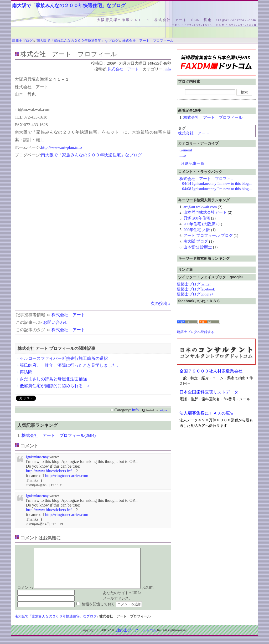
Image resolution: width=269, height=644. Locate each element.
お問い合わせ (56, 322)
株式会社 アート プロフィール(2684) (59, 435)
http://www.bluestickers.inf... (50, 471)
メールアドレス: (116, 606)
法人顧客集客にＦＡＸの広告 (207, 413)
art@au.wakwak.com (200, 207)
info (168, 69)
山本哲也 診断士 (198, 247)
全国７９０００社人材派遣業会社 (211, 371)
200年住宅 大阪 (197, 230)
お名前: (148, 596)
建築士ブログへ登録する (196, 332)
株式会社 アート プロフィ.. (206, 179)
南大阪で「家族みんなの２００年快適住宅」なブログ (69, 6)
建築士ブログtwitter (194, 284)
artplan (164, 410)
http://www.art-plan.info (61, 147)
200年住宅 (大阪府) (200, 224)
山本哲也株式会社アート (205, 212)
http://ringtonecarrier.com (67, 476)
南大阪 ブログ (196, 241)
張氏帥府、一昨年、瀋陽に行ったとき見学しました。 (70, 365)
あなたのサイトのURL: (122, 601)
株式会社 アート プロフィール (213, 117)
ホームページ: (28, 147)
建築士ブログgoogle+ (195, 294)
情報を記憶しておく (98, 612)
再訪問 (26, 372)
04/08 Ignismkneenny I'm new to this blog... (217, 189)
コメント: (25, 596)
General (186, 150)
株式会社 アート (123, 69)
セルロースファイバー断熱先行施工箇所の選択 (64, 358)
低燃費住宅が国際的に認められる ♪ (54, 386)
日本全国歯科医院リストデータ (209, 392)
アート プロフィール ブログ (208, 236)
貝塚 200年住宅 (197, 218)
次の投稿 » (161, 303)
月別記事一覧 (193, 163)
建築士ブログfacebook (196, 289)
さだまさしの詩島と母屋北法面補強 (53, 379)
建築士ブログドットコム (137, 638)
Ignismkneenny (37, 457)
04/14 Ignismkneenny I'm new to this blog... (217, 183)
